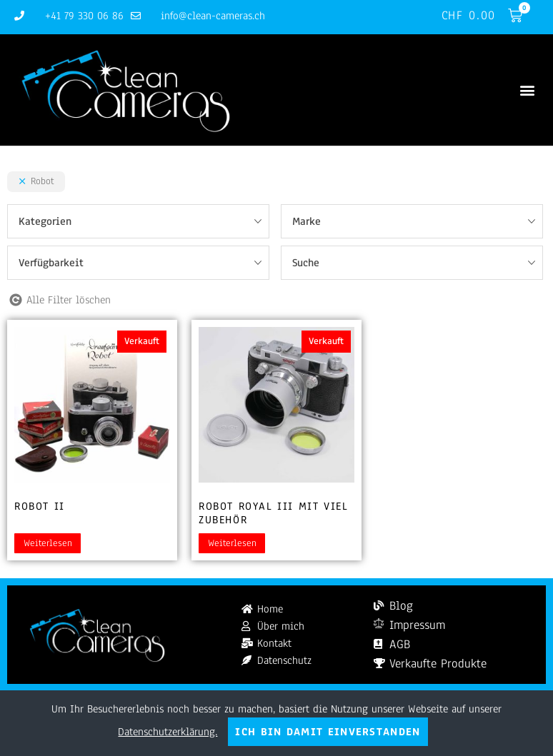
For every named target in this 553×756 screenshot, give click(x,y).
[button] (527, 90)
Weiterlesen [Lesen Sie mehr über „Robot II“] (48, 544)
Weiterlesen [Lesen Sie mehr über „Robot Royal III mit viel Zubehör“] (232, 544)
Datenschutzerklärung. (168, 732)
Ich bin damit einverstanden (328, 732)
